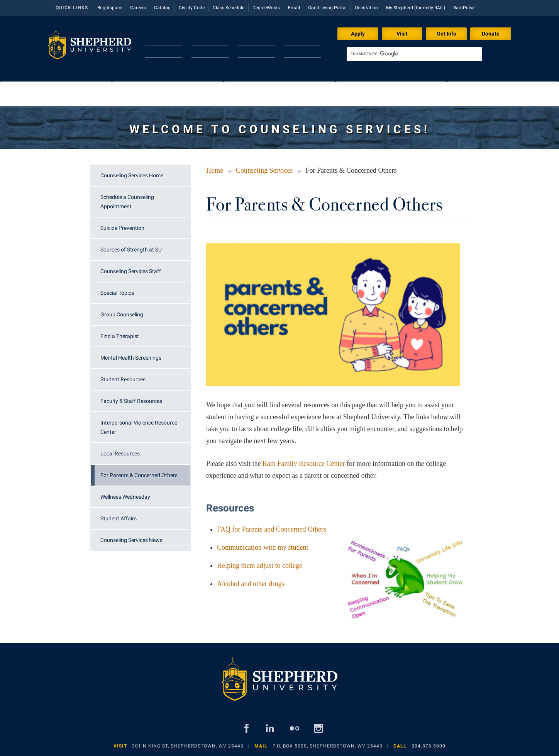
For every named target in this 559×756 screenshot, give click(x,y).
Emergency (208, 52)
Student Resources (123, 379)
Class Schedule (229, 8)
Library (249, 52)
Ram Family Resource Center (304, 464)
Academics (207, 41)
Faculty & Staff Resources (131, 401)
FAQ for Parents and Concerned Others (272, 529)
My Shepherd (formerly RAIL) (416, 8)
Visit (402, 34)
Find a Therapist (120, 336)
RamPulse (464, 8)
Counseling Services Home (132, 175)
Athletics (251, 41)
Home (215, 170)
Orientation (366, 8)
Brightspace (110, 8)
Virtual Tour (301, 52)
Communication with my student (263, 547)
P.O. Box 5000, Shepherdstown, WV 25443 (328, 746)
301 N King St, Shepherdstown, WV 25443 (188, 746)
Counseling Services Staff (131, 271)
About (155, 41)
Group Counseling (122, 314)
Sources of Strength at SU (131, 250)
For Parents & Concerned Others (139, 475)
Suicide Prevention (122, 228)
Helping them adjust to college (260, 566)
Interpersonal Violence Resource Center (139, 427)
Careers (138, 8)
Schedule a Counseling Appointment (127, 202)
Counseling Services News (131, 540)
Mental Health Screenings (131, 358)
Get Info (446, 34)
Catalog (162, 8)
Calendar (298, 41)
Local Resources (120, 454)
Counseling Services (264, 170)
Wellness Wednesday (125, 497)
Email (294, 8)
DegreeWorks (266, 8)
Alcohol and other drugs (251, 584)
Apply (358, 34)
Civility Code (192, 8)
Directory (159, 52)
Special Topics (117, 293)
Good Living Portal (327, 8)
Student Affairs (119, 518)
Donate (491, 34)
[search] (414, 54)
